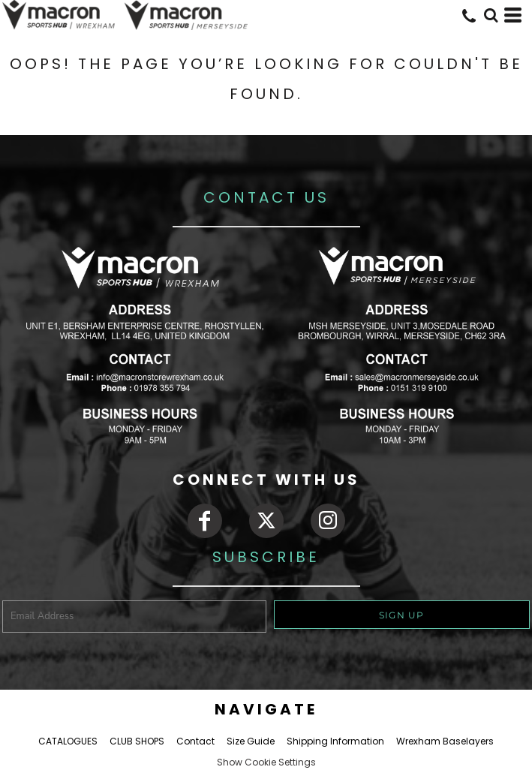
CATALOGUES (68, 741)
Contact (195, 741)
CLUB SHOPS (137, 741)
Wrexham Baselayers (445, 741)
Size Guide (251, 741)
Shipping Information (335, 741)
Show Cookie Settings (266, 762)
